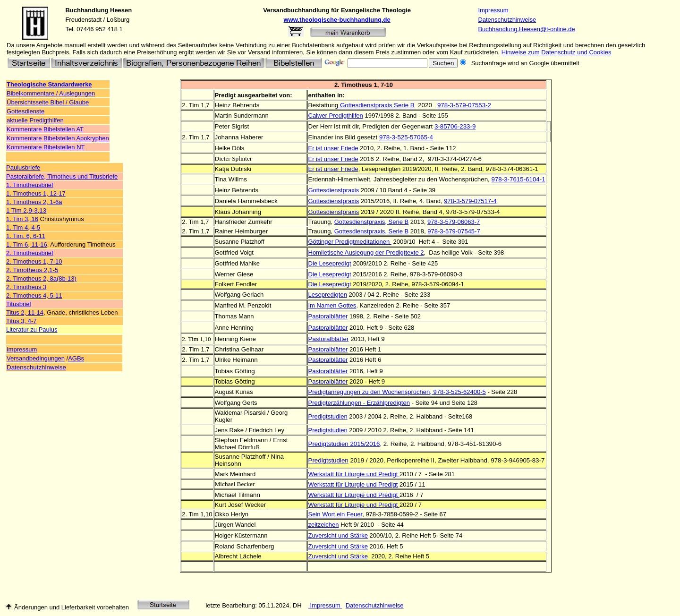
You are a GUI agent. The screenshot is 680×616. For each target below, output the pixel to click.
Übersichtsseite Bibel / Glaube (48, 102)
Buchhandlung (87, 10)
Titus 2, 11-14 (25, 312)
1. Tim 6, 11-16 (27, 244)
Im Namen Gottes (332, 305)
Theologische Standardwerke (49, 84)
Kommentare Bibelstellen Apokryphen (58, 138)
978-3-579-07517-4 (470, 201)
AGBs (76, 358)
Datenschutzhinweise (507, 20)
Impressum (493, 10)
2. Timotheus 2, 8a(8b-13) (41, 278)
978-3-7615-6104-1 (518, 179)
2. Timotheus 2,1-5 (32, 270)
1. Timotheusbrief (30, 185)
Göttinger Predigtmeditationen (350, 242)
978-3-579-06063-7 (454, 222)
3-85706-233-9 (455, 126)
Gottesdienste (25, 111)
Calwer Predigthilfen (336, 115)
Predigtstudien (328, 416)
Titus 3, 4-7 (21, 321)
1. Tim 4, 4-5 (23, 227)
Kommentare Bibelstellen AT (45, 129)
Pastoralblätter (328, 316)
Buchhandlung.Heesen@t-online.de (526, 29)
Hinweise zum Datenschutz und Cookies (557, 52)
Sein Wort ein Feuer (336, 514)
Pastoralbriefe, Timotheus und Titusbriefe (62, 176)
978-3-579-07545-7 (454, 231)
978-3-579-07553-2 (464, 105)
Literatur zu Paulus (32, 329)
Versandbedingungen (36, 358)
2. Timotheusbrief (30, 253)
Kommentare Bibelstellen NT (46, 147)
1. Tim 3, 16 (22, 219)
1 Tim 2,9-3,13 (26, 210)
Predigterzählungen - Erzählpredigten (359, 403)
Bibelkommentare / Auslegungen (51, 93)
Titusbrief (19, 304)
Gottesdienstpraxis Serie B (376, 105)
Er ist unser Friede (333, 148)
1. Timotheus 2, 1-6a (34, 202)
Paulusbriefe (23, 167)
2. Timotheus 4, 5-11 (34, 295)
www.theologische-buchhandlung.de (337, 20)
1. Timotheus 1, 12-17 (36, 193)
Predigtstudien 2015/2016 (344, 444)
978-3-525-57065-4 (406, 137)
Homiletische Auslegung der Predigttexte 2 (366, 252)
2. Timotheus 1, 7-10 (34, 261)
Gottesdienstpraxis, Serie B (372, 222)
